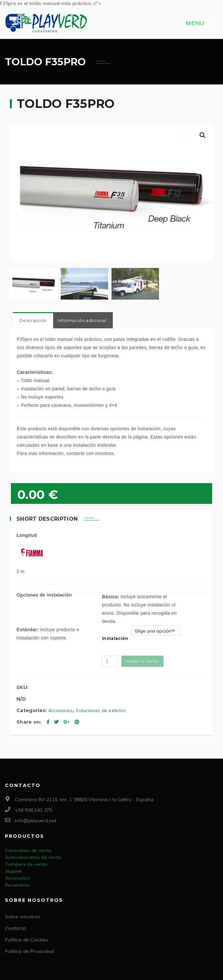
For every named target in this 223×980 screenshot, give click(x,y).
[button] (195, 23)
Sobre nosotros (22, 916)
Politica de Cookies (27, 939)
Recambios (17, 884)
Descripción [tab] (33, 319)
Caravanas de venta (28, 849)
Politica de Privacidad (30, 950)
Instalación (115, 637)
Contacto (16, 927)
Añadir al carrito (143, 660)
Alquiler (13, 870)
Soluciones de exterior (101, 709)
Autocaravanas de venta (33, 856)
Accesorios (61, 709)
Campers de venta (26, 863)
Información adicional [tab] (82, 319)
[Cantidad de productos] (109, 660)
